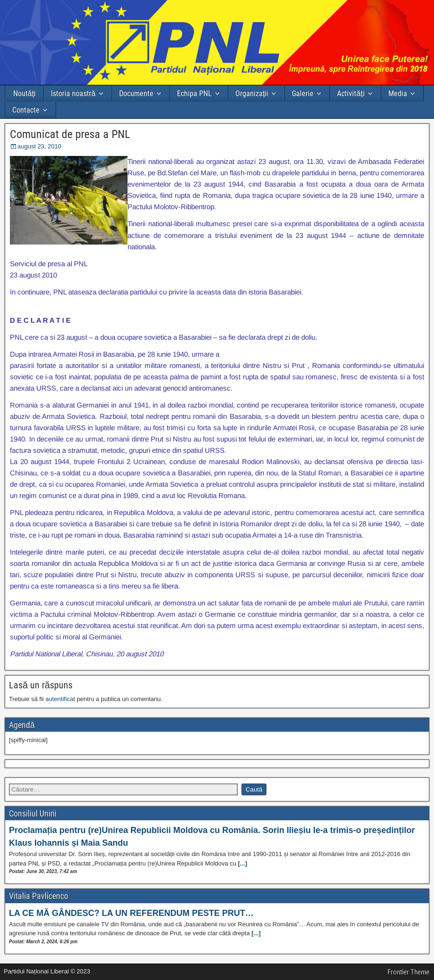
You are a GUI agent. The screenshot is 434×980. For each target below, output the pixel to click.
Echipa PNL (194, 94)
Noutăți (24, 94)
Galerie (303, 94)
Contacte (26, 110)
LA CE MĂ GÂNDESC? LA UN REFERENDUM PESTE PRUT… (131, 913)
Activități (351, 94)
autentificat (60, 699)
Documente (136, 94)
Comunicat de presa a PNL (70, 134)
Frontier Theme (408, 972)
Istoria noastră (73, 94)
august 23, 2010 (39, 146)
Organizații (252, 94)
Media (398, 94)
